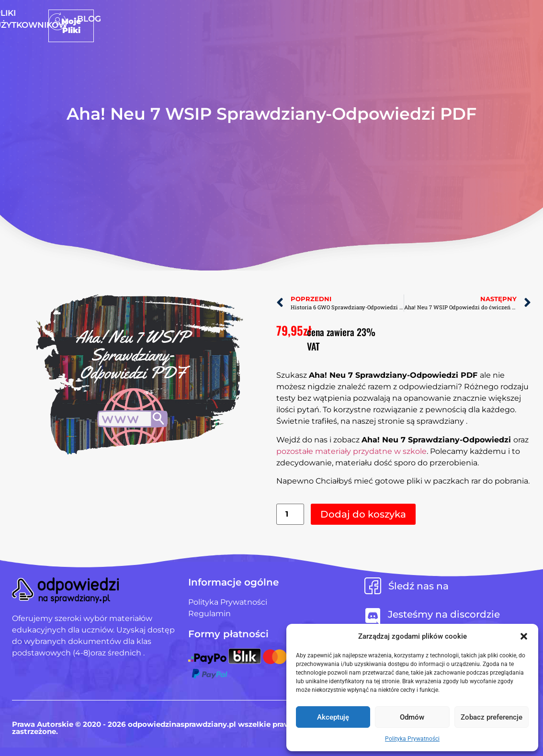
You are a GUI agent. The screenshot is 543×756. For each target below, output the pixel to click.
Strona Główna (192, 19)
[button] (524, 636)
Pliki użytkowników (288, 19)
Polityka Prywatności (412, 739)
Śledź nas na (419, 586)
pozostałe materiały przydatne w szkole (351, 451)
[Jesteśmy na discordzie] (373, 616)
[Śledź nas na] (373, 586)
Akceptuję (333, 717)
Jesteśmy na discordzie (444, 614)
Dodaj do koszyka (363, 514)
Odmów (412, 717)
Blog (358, 19)
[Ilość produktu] (290, 514)
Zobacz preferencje (492, 717)
